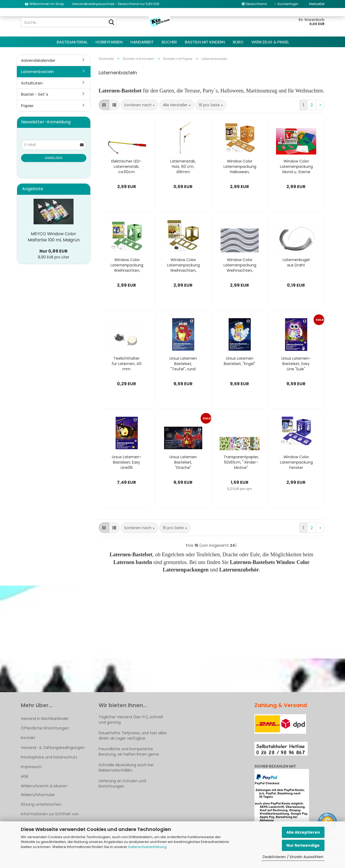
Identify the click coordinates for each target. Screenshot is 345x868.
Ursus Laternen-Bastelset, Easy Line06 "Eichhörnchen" (127, 462)
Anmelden (54, 158)
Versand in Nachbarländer (45, 719)
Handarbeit (142, 42)
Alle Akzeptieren (303, 832)
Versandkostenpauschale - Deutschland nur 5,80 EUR (116, 4)
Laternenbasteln (37, 72)
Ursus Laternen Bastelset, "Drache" (183, 462)
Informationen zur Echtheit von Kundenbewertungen (50, 818)
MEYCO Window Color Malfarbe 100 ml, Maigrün (54, 237)
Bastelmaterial (72, 42)
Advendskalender (38, 60)
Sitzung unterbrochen (41, 804)
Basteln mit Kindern (205, 42)
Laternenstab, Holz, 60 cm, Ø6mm (183, 167)
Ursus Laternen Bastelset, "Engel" (240, 361)
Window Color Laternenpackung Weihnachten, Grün (127, 265)
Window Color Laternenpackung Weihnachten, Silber (240, 265)
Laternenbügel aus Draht (296, 262)
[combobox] (139, 105)
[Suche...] (112, 23)
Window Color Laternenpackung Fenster (296, 462)
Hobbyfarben (109, 42)
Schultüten (32, 83)
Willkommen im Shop (44, 4)
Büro (238, 42)
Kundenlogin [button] (286, 4)
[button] (254, 4)
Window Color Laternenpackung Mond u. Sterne (296, 167)
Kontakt (28, 738)
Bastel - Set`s (35, 94)
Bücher (169, 42)
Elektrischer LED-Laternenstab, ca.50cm (127, 167)
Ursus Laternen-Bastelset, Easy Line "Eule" (296, 364)
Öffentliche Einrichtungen (45, 728)
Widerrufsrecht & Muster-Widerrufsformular (45, 790)
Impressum (31, 767)
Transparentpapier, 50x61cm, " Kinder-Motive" (241, 462)
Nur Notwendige (303, 845)
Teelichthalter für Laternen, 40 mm (127, 364)
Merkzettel (315, 4)
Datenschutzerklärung (147, 847)
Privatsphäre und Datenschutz (49, 757)
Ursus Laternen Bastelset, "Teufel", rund (183, 364)
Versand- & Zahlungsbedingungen (53, 748)
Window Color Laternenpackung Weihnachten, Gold (183, 265)
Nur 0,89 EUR (54, 251)
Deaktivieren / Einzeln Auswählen (293, 857)
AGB (25, 776)
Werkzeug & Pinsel (270, 42)
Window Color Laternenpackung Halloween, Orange (240, 167)
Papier (27, 106)
